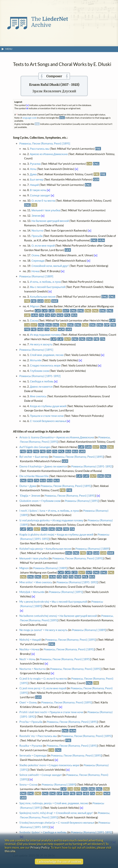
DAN (88, 447)
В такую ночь (38, 190)
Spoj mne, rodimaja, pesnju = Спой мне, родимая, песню (54, 803)
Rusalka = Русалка (31, 746)
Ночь (33, 169)
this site (10, 851)
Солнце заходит (40, 195)
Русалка (35, 164)
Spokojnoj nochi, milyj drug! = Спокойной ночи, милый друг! (56, 813)
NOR (60, 315)
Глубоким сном (39, 371)
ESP (107, 325)
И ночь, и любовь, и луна (45, 282)
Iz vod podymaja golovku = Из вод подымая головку (51, 520)
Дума (33, 174)
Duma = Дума (28, 486)
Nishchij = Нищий (30, 640)
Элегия (36, 216)
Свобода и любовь (42, 381)
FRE (98, 149)
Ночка (35, 271)
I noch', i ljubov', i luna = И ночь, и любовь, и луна (49, 511)
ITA (41, 315)
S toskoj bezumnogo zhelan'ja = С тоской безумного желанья (57, 823)
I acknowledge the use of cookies (59, 861)
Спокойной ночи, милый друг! (50, 266)
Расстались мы (40, 149)
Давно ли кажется (41, 386)
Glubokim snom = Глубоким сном (40, 501)
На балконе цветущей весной (50, 221)
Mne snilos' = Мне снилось (36, 582)
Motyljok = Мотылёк (32, 592)
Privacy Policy (40, 847)
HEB (40, 329)
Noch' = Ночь (27, 659)
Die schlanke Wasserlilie (34, 476)
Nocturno (37, 230)
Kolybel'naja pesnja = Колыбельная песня (45, 549)
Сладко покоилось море (45, 365)
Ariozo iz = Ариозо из (57, 437)
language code (30, 118)
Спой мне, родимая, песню (47, 355)
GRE (27, 315)
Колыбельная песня (43, 297)
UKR (69, 329)
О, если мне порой (43, 245)
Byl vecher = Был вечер (34, 457)
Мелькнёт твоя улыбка (46, 210)
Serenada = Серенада (33, 755)
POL (67, 315)
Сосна (34, 320)
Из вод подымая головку (45, 335)
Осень (36, 255)
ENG (96, 164)
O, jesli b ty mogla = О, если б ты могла (43, 678)
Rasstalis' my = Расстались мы (38, 736)
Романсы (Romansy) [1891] (36, 350)
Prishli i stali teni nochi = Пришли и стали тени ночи (51, 712)
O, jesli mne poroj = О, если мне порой (43, 688)
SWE (55, 301)
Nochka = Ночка (29, 649)
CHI (89, 164)
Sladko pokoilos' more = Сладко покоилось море (49, 765)
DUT (59, 311)
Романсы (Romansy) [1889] (36, 276)
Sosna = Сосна (28, 784)
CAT (38, 311)
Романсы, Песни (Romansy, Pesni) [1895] (45, 143)
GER (96, 179)
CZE (51, 311)
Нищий (34, 185)
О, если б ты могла (43, 201)
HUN (101, 240)
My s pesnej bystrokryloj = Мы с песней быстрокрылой (53, 602)
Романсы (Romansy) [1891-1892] (40, 376)
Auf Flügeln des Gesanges (35, 447)
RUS (74, 315)
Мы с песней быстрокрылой (48, 287)
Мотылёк (36, 360)
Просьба (37, 236)
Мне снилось (38, 396)
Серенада (38, 261)
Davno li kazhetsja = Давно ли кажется (43, 466)
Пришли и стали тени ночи (47, 416)
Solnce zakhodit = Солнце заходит (41, 775)
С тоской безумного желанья (48, 421)
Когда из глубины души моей (48, 406)
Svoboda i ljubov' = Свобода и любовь (43, 832)
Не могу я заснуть (41, 344)
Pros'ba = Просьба (31, 722)
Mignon (35, 306)
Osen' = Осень (28, 702)
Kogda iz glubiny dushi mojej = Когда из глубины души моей (56, 534)
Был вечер (37, 179)
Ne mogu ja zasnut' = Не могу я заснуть (43, 630)
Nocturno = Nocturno (33, 669)
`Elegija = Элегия (30, 496)
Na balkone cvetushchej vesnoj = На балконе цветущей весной (58, 616)
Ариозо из (49, 154)
